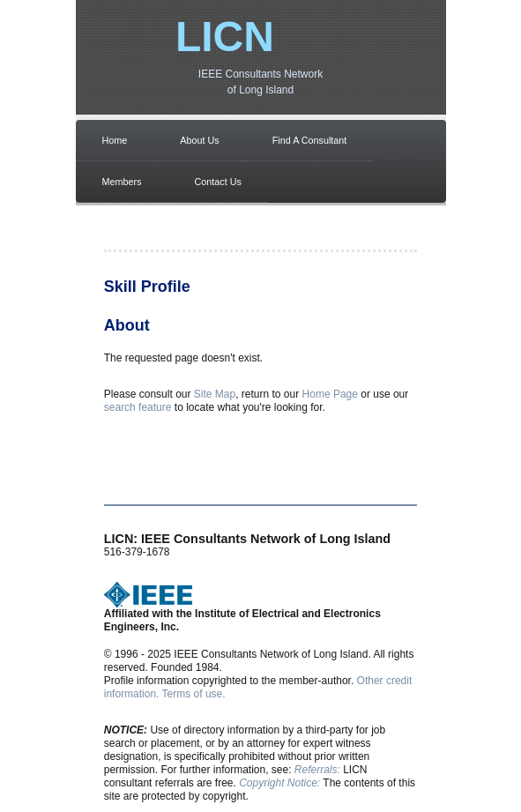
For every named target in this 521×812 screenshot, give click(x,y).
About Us (199, 140)
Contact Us (218, 182)
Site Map (215, 394)
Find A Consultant (310, 140)
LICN (225, 37)
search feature (138, 407)
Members (122, 182)
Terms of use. (194, 694)
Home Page (330, 394)
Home (115, 140)
